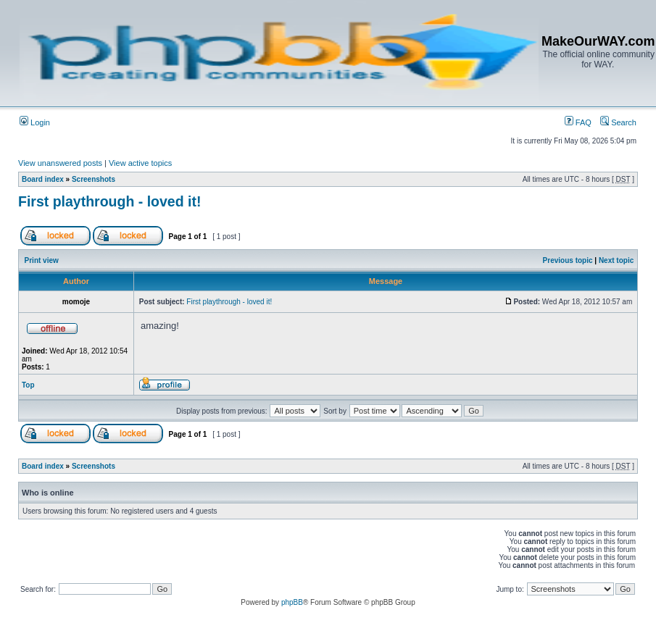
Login (35, 122)
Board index (43, 179)
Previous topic (568, 260)
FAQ (578, 122)
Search (618, 122)
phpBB (292, 602)
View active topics (140, 163)
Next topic (616, 260)
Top (28, 385)
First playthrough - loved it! (109, 201)
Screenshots (94, 179)
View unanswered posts (60, 163)
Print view (42, 260)
